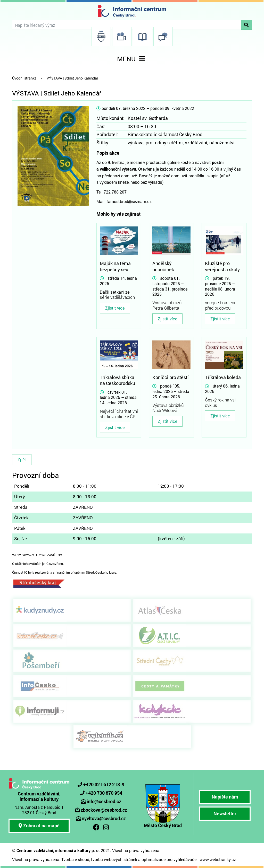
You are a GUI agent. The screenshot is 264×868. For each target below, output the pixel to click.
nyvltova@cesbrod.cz (104, 818)
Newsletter (225, 813)
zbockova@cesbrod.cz (104, 810)
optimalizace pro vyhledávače (169, 859)
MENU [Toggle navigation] (132, 59)
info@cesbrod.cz (104, 801)
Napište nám (225, 797)
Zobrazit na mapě (39, 826)
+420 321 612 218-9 (104, 784)
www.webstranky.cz (218, 859)
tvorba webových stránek (114, 859)
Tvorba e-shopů (75, 859)
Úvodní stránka (24, 78)
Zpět (22, 459)
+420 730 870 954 (104, 793)
